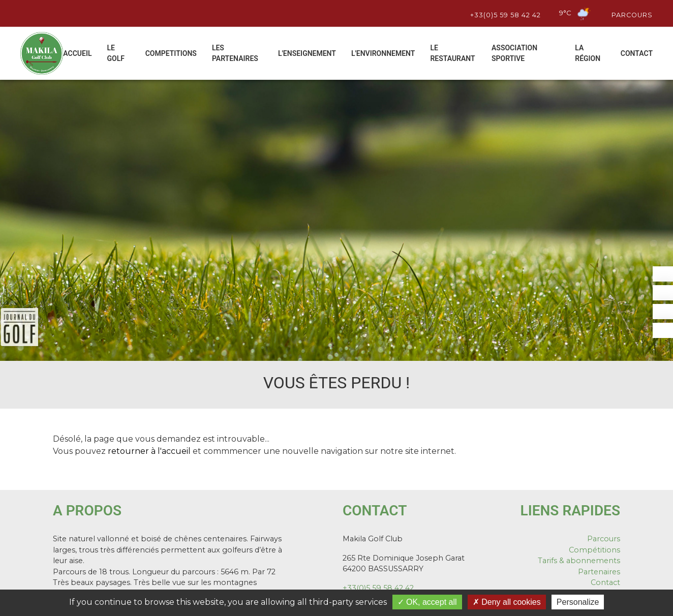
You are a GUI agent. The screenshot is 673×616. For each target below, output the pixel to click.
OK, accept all (427, 602)
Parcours (631, 13)
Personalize (578, 602)
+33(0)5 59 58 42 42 (504, 13)
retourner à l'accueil (149, 451)
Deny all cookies (507, 602)
